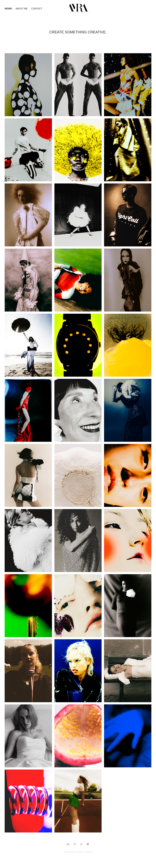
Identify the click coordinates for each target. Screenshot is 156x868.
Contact (37, 9)
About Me (22, 9)
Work (8, 9)
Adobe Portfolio (84, 852)
